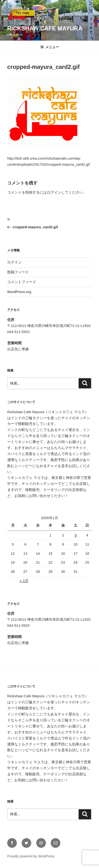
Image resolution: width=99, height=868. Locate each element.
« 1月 (24, 581)
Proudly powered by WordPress (31, 856)
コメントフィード (22, 282)
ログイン (54, 192)
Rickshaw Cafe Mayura (45, 28)
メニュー (50, 47)
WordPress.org (19, 292)
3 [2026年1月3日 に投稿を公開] (75, 535)
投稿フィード (18, 272)
